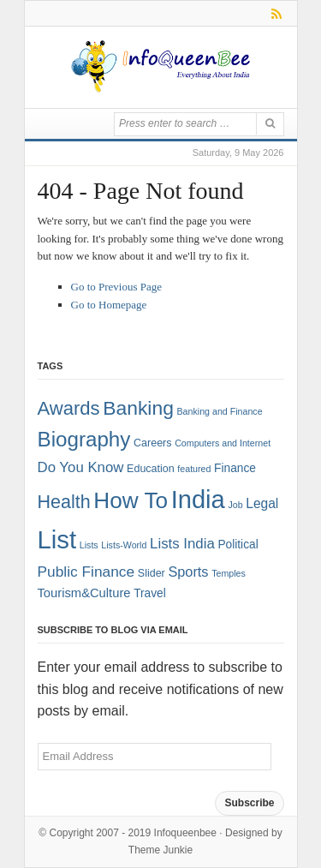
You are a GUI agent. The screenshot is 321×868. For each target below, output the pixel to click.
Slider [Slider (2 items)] (152, 573)
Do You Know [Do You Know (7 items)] (81, 467)
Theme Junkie (160, 850)
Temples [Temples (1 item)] (229, 573)
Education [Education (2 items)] (151, 469)
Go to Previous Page (117, 287)
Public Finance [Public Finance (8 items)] (86, 572)
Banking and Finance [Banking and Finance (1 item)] (219, 411)
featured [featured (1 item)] (194, 469)
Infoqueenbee (185, 833)
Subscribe (249, 803)
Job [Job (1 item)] (235, 505)
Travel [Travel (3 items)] (150, 593)
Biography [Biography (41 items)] (84, 439)
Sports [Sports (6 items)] (188, 572)
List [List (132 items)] (57, 539)
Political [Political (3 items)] (238, 545)
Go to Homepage (109, 305)
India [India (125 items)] (198, 500)
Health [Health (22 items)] (64, 502)
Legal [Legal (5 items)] (262, 503)
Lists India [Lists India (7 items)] (182, 544)
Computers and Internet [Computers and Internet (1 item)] (223, 443)
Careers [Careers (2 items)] (152, 443)
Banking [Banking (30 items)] (138, 408)
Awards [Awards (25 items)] (69, 408)
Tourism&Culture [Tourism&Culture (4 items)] (84, 593)
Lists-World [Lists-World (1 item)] (124, 545)
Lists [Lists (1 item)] (89, 545)
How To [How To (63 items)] (131, 500)
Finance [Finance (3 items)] (235, 468)
